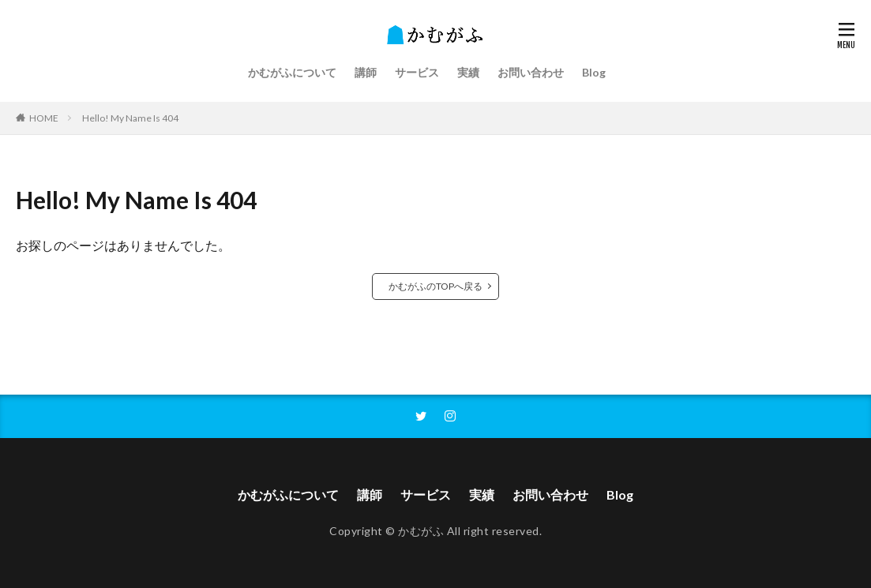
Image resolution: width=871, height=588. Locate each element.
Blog (594, 72)
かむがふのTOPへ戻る (435, 286)
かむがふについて (292, 72)
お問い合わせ (531, 72)
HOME (44, 118)
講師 (366, 72)
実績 (468, 72)
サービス (417, 72)
